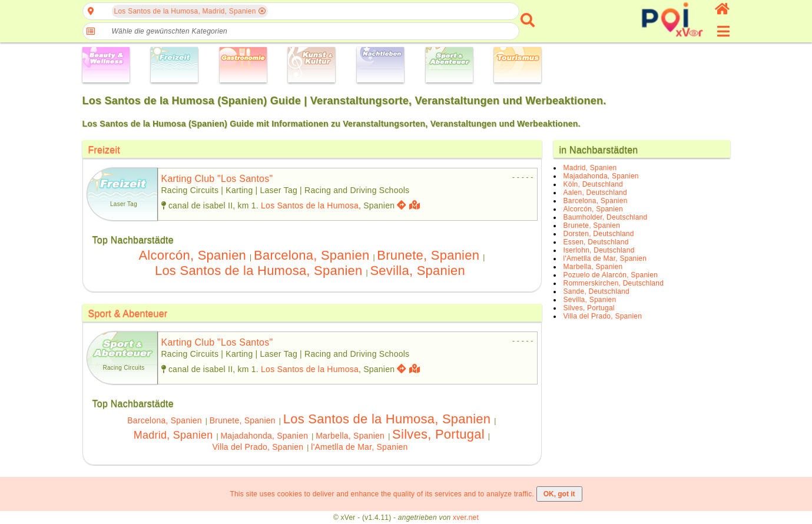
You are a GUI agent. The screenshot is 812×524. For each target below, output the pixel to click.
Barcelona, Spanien (311, 255)
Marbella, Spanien (350, 436)
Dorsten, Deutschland (599, 234)
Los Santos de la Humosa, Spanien (259, 271)
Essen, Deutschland (596, 242)
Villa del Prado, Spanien (258, 447)
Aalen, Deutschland (595, 193)
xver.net (466, 518)
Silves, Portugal (438, 434)
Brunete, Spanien (428, 255)
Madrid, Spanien (173, 435)
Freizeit (104, 150)
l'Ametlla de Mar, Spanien (359, 447)
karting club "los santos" (217, 179)
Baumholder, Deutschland (606, 217)
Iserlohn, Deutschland (599, 250)
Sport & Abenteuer (128, 314)
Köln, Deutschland (593, 184)
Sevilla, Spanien (417, 271)
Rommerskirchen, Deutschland (614, 283)
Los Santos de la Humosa (310, 205)
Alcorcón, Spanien (192, 255)
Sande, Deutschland (596, 291)
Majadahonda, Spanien (264, 436)
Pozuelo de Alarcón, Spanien (611, 275)
